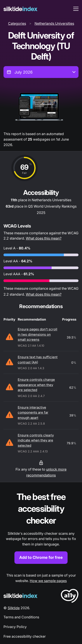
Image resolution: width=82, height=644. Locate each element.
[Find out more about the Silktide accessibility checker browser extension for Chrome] (41, 527)
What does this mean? (44, 238)
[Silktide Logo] (20, 596)
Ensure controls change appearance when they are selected (36, 385)
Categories (17, 23)
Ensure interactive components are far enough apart (33, 413)
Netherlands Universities (54, 23)
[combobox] (41, 72)
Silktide (14, 608)
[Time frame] (41, 72)
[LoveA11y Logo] (70, 597)
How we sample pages (48, 581)
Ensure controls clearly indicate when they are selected (36, 440)
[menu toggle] (76, 9)
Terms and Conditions (21, 617)
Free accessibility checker (25, 636)
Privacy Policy (15, 627)
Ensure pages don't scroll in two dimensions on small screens (38, 334)
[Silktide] (20, 9)
